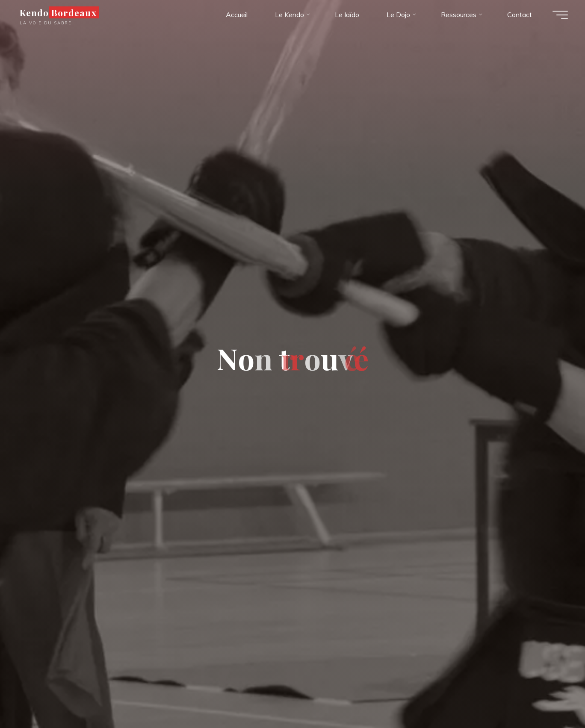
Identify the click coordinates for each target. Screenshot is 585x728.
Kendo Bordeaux (58, 12)
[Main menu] (560, 15)
